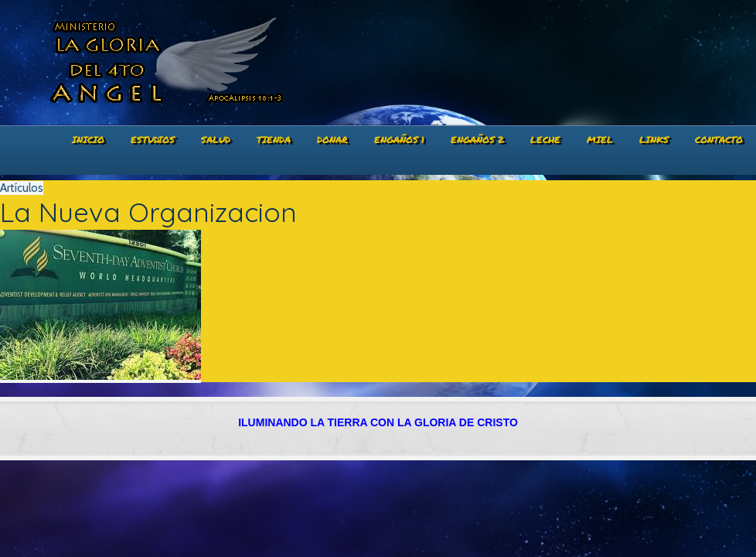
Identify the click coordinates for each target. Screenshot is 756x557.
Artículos (22, 188)
